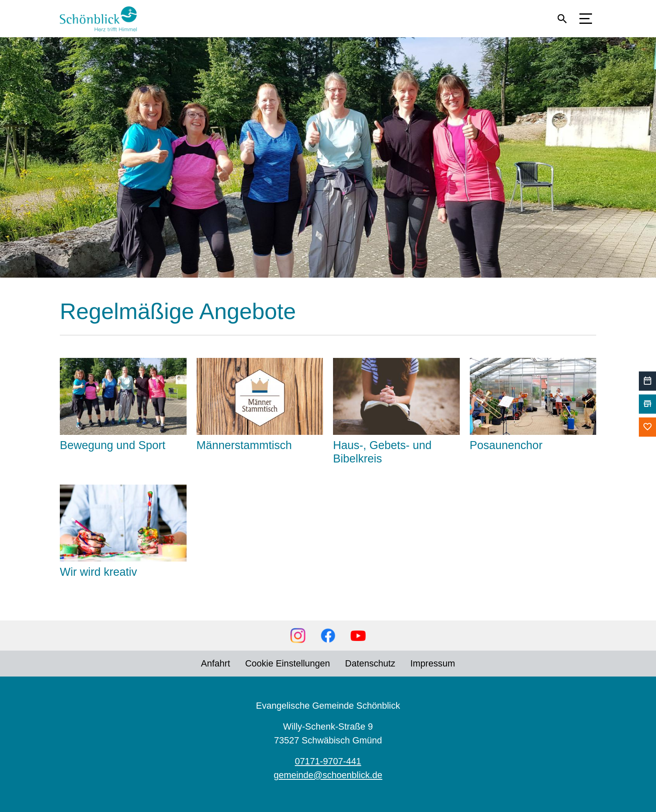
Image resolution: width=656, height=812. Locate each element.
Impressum (433, 663)
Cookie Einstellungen (288, 663)
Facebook (328, 636)
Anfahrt (215, 663)
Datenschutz (370, 663)
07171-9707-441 (328, 761)
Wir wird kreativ (99, 572)
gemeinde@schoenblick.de (328, 775)
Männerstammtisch (244, 445)
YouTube (358, 636)
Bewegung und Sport (113, 445)
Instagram (298, 636)
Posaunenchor (506, 445)
